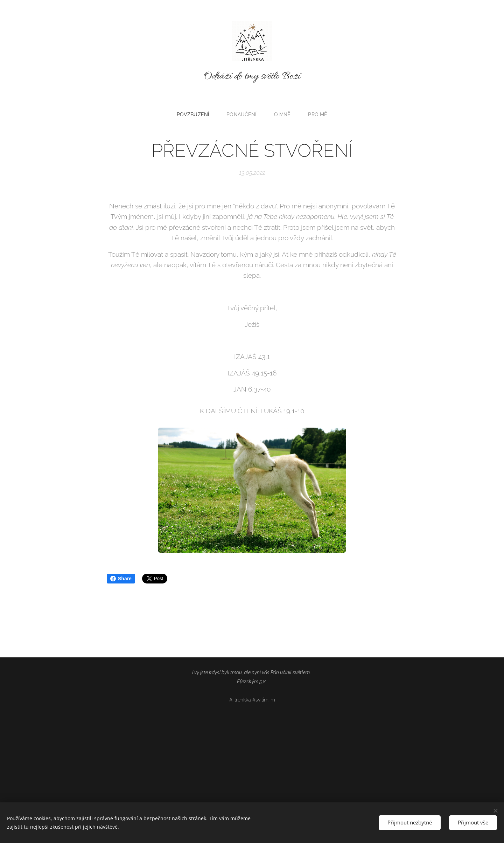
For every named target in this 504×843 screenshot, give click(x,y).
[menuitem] (195, 115)
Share (121, 579)
